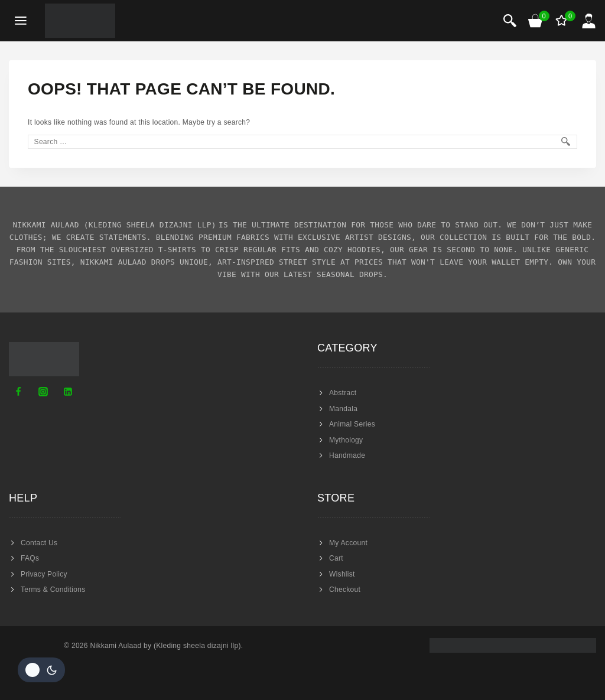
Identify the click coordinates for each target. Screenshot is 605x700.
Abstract (343, 393)
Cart (336, 558)
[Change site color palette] (41, 670)
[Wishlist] (562, 21)
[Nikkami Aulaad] (80, 21)
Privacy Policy (44, 574)
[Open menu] (21, 21)
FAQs (30, 558)
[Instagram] (43, 392)
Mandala (343, 409)
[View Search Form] (510, 21)
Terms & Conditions (53, 590)
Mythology (346, 440)
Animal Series (352, 424)
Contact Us (39, 543)
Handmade (347, 455)
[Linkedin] (68, 392)
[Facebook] (18, 392)
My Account (348, 543)
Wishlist (342, 574)
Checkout (345, 590)
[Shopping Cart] (536, 21)
